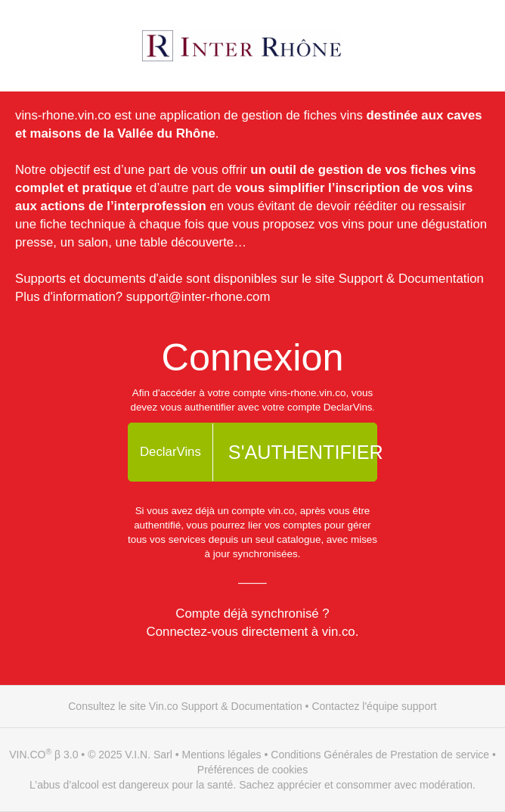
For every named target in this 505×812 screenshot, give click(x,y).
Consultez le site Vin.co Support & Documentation (185, 706)
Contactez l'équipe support (374, 706)
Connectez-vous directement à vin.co (251, 632)
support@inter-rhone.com (198, 297)
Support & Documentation (411, 279)
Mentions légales (222, 755)
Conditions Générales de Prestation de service (380, 755)
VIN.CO (27, 755)
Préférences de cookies (253, 770)
